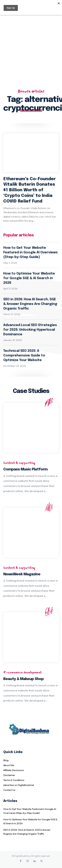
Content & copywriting (19, 463)
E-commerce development (22, 672)
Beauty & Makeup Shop (23, 679)
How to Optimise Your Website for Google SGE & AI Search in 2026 (29, 278)
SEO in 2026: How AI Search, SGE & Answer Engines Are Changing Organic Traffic (30, 304)
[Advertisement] (31, 46)
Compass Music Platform (25, 469)
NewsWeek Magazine (22, 574)
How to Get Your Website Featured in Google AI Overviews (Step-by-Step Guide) (31, 252)
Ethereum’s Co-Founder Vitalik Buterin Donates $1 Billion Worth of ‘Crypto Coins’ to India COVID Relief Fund (30, 190)
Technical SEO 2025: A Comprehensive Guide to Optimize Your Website (24, 356)
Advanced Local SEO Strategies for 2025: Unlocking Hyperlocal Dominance (30, 330)
